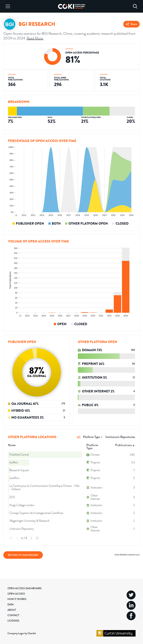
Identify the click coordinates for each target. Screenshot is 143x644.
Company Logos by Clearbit (22, 633)
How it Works (17, 599)
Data (11, 604)
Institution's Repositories (120, 437)
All (79, 437)
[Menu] (8, 6)
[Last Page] (37, 538)
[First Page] (11, 538)
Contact (13, 615)
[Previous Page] (17, 538)
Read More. (35, 38)
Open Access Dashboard (24, 588)
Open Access (16, 594)
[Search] (135, 6)
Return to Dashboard (23, 555)
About (12, 610)
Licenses (13, 621)
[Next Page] (31, 538)
